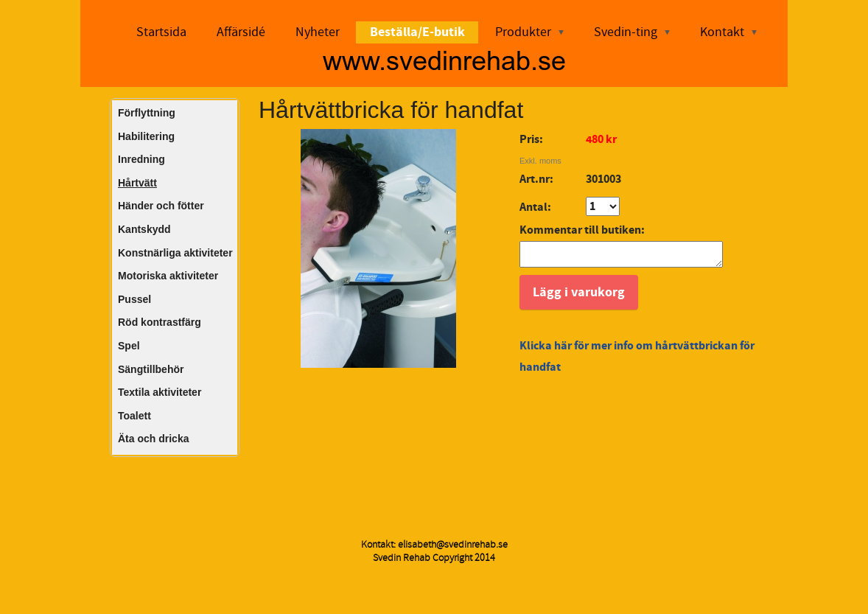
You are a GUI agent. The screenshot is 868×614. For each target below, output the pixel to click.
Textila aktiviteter (160, 392)
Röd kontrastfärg (160, 322)
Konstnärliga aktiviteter (175, 253)
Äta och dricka (153, 439)
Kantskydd (144, 229)
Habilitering (146, 136)
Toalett (134, 416)
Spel (129, 346)
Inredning (141, 159)
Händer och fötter (161, 206)
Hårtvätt (137, 183)
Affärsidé (241, 32)
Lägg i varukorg (579, 297)
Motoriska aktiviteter (168, 276)
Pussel (134, 299)
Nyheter (318, 32)
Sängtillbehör (151, 369)
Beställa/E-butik (417, 32)
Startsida (161, 32)
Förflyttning (147, 113)
